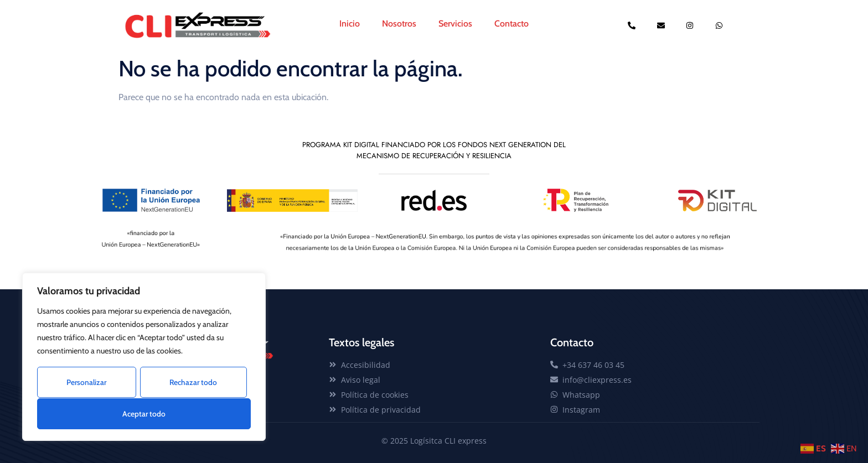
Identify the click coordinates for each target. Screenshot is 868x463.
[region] (144, 357)
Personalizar (86, 383)
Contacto (512, 24)
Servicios (455, 24)
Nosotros (399, 24)
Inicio (350, 24)
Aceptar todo (144, 414)
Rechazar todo (193, 383)
